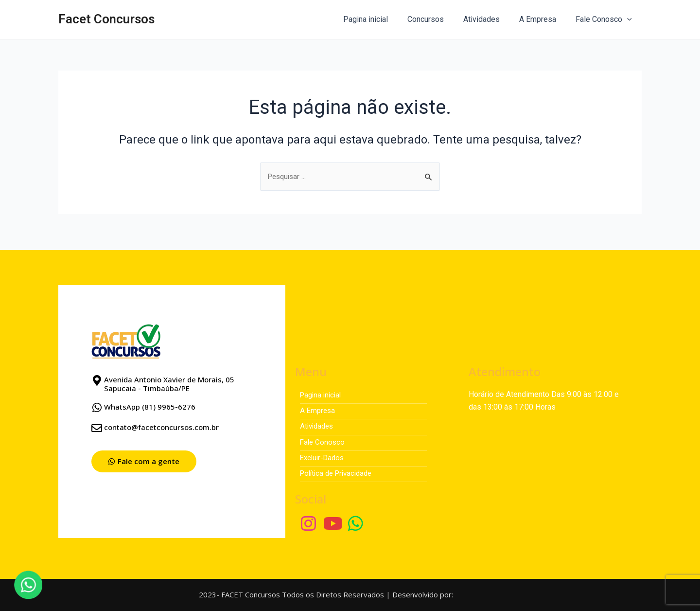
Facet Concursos (106, 19)
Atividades (491, 19)
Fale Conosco (606, 19)
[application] (629, 19)
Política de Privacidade (339, 473)
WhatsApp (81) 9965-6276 (150, 402)
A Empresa (543, 19)
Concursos (439, 19)
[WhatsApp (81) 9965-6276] (97, 403)
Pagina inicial (383, 19)
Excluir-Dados (324, 457)
